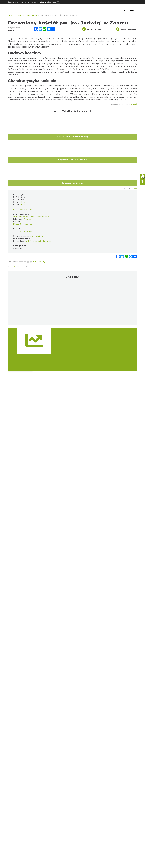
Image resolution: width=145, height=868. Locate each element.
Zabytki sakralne (33, 241)
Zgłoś (134, 104)
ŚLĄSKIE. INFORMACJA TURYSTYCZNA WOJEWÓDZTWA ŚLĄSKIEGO (32, 2)
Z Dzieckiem (128, 11)
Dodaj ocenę (39, 262)
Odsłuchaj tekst (92, 29)
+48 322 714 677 (27, 231)
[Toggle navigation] (58, 2)
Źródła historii (45, 241)
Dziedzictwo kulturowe (23, 224)
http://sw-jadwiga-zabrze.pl (41, 236)
